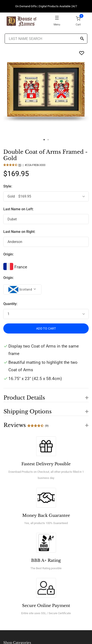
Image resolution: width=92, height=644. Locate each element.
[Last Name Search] (46, 39)
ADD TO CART (46, 328)
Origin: (8, 254)
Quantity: (10, 304)
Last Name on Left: (18, 209)
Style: (8, 186)
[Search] (82, 39)
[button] (46, 395)
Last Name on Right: (19, 232)
